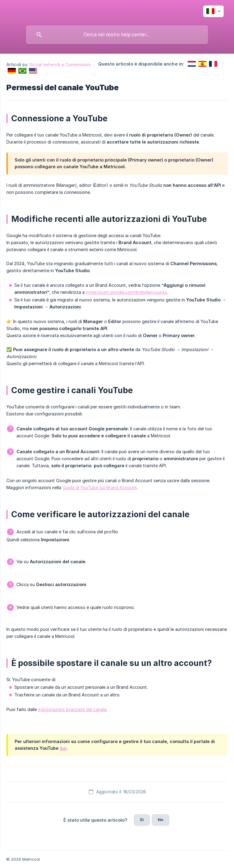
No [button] (161, 820)
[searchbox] (117, 35)
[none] (213, 11)
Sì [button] (142, 820)
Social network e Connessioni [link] (60, 64)
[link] (192, 64)
